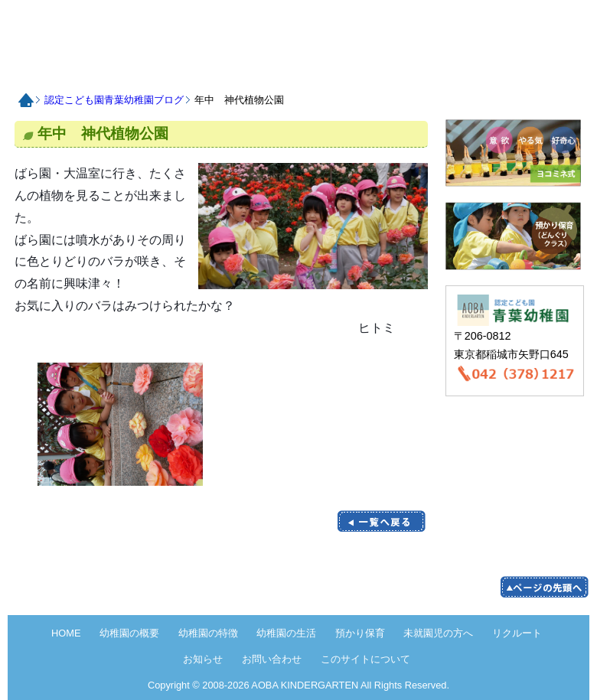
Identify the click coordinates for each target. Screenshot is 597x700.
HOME (121, 28)
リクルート (419, 70)
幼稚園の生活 (286, 633)
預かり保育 (292, 70)
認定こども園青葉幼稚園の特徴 (165, 70)
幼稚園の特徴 (208, 633)
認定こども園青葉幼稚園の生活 (228, 70)
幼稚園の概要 (129, 633)
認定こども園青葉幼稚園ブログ (114, 100)
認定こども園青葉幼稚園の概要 (101, 70)
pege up (544, 587)
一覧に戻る (381, 521)
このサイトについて (365, 659)
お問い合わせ (546, 70)
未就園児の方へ (356, 70)
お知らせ (483, 70)
